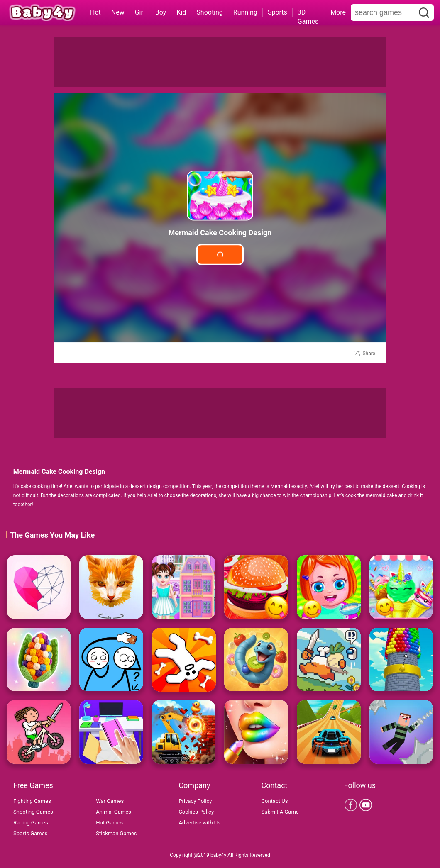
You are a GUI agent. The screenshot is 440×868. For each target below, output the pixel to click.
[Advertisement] (220, 62)
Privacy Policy (195, 801)
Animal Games (114, 812)
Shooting (210, 12)
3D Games (308, 13)
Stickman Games (116, 833)
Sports (277, 12)
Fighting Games (32, 801)
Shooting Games (33, 812)
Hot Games (109, 823)
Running (245, 12)
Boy (161, 12)
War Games (110, 801)
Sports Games (30, 833)
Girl (140, 12)
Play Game (220, 255)
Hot (95, 12)
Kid (181, 12)
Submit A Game (280, 812)
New (118, 12)
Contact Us (275, 801)
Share (369, 354)
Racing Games (31, 823)
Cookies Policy (196, 812)
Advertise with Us (199, 823)
